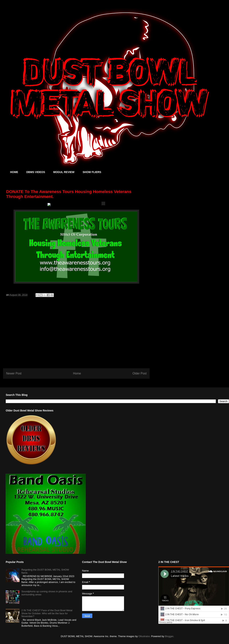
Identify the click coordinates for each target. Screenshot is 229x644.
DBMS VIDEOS (36, 172)
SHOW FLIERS (92, 172)
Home (77, 373)
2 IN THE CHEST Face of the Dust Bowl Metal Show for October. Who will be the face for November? (47, 613)
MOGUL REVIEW (64, 172)
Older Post (139, 373)
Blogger (169, 636)
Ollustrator (144, 636)
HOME (14, 172)
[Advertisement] (76, 335)
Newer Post (14, 373)
